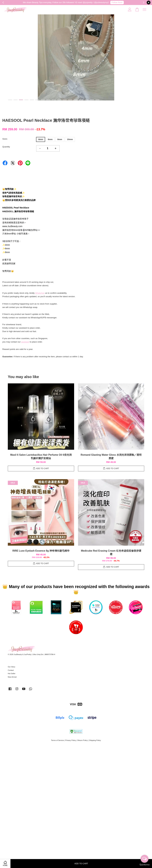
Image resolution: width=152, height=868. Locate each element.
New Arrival (12, 677)
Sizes (5, 139)
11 (65, 100)
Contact (11, 670)
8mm (60, 139)
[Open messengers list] (145, 859)
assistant (25, 342)
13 (76, 100)
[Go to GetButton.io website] (145, 865)
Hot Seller (12, 673)
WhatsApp (40, 293)
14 (81, 100)
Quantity (6, 147)
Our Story (11, 667)
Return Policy (83, 740)
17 (97, 100)
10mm (70, 139)
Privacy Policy (71, 740)
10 (59, 100)
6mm (50, 139)
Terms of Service (57, 740)
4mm (41, 139)
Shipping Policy (95, 740)
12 (70, 100)
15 (87, 100)
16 (92, 100)
